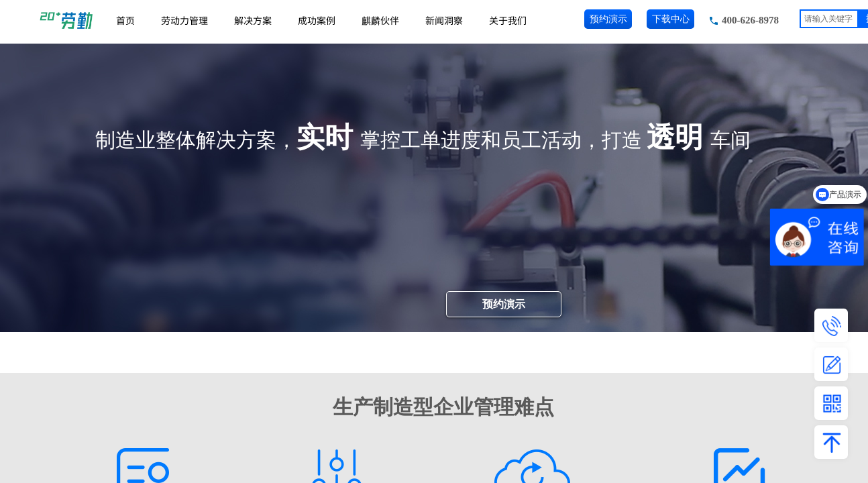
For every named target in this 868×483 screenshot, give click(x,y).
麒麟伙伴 (380, 20)
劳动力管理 (184, 20)
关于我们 (508, 20)
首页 (125, 20)
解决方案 (253, 20)
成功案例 (317, 20)
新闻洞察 (444, 20)
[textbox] (829, 19)
